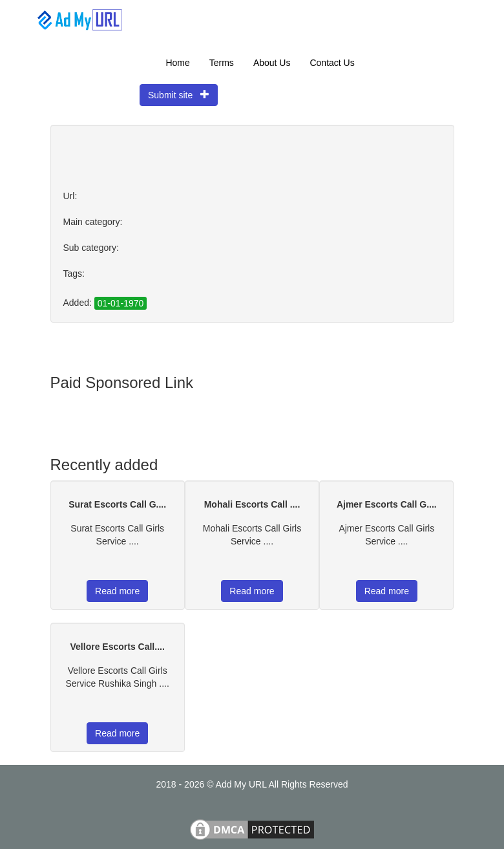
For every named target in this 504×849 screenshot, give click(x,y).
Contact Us (332, 63)
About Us (272, 63)
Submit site (179, 95)
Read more (117, 591)
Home (177, 63)
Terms (222, 63)
